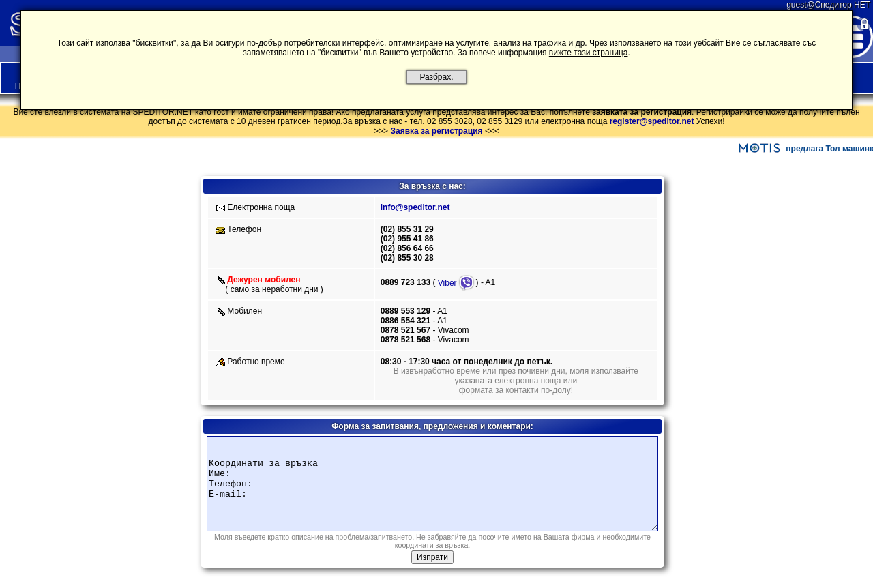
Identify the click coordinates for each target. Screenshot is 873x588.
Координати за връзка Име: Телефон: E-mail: (432, 484)
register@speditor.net (652, 121)
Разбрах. (436, 77)
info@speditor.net (415, 207)
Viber (456, 283)
